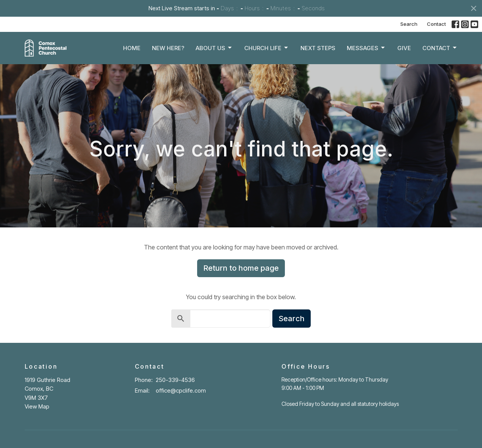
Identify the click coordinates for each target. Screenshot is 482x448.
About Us (214, 48)
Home (132, 48)
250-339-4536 (175, 380)
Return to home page (241, 268)
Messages (366, 48)
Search (409, 24)
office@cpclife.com (181, 390)
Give (404, 48)
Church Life (267, 48)
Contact (436, 24)
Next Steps (318, 48)
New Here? (168, 48)
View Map (37, 406)
